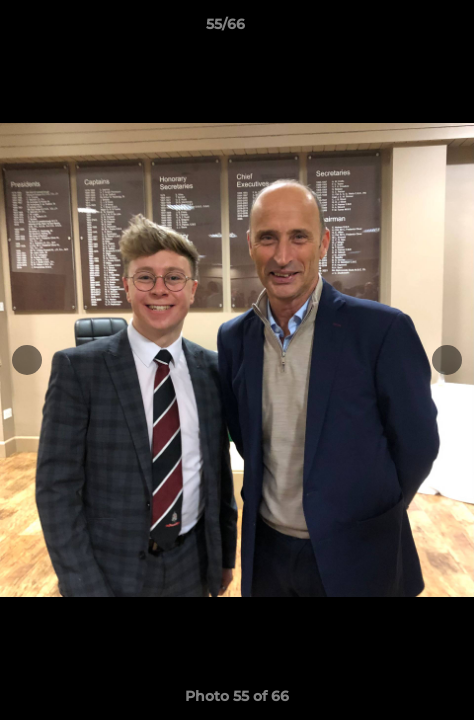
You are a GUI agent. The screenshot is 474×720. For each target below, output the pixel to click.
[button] (402, 29)
